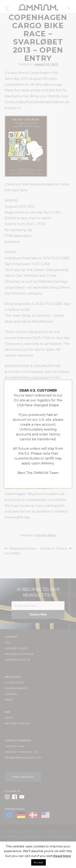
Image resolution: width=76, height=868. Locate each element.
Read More (62, 856)
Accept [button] (39, 862)
